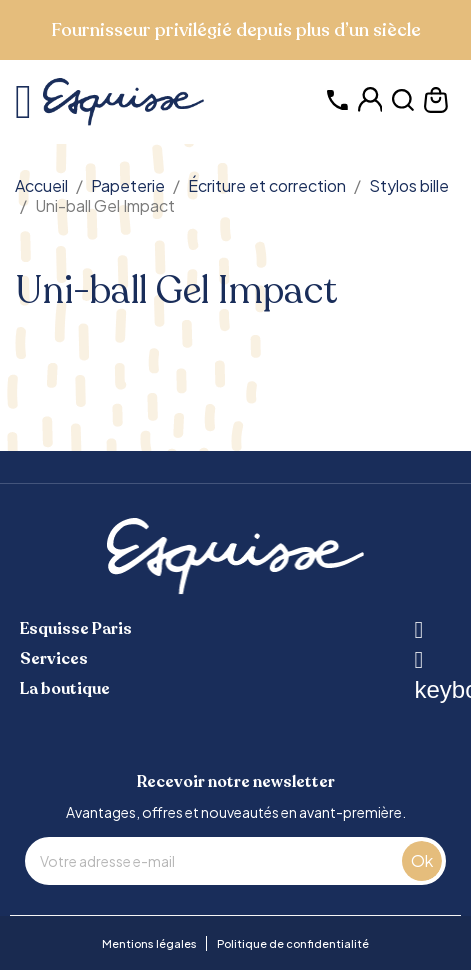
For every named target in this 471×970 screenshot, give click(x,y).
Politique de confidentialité (293, 943)
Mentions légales (149, 943)
